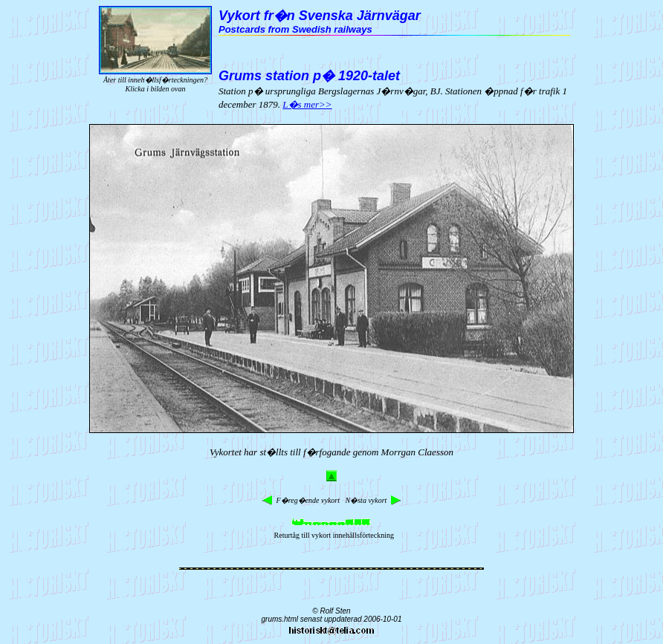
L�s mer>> (307, 104)
